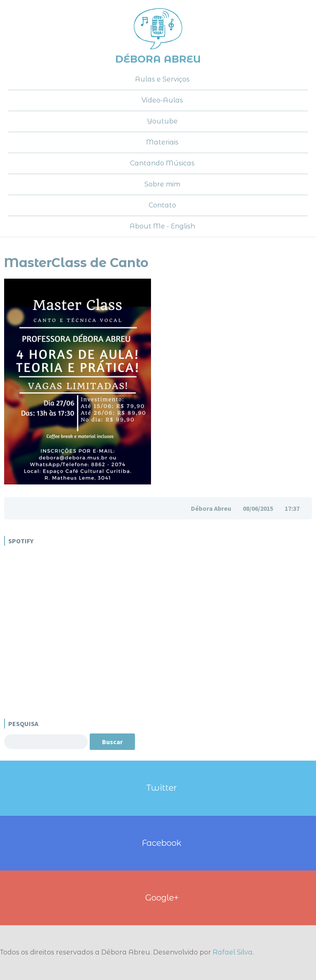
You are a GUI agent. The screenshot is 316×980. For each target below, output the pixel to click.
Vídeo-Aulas (162, 100)
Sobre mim (162, 184)
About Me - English (162, 226)
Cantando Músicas (162, 163)
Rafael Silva (233, 952)
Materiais (162, 142)
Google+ (162, 897)
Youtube (162, 121)
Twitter (162, 788)
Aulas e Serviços (162, 79)
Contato (162, 205)
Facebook (162, 843)
